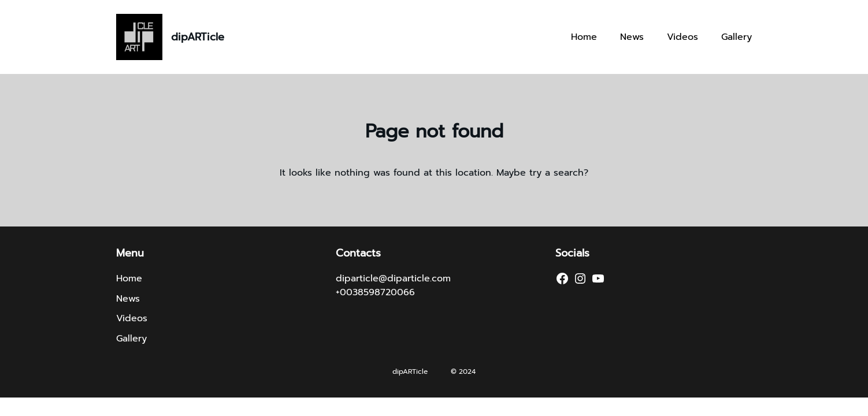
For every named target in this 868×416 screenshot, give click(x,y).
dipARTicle (198, 37)
